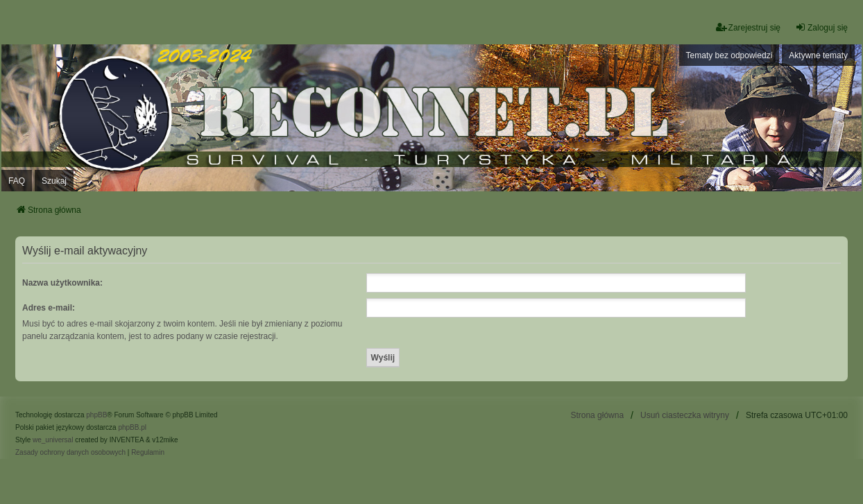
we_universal (53, 440)
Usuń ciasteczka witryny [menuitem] (685, 415)
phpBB (96, 415)
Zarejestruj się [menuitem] (748, 27)
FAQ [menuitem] (17, 181)
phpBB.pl (132, 427)
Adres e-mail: (49, 308)
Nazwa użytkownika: (62, 283)
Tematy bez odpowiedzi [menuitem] (729, 55)
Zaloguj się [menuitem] (821, 27)
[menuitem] (70, 453)
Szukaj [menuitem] (54, 181)
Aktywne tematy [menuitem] (818, 55)
